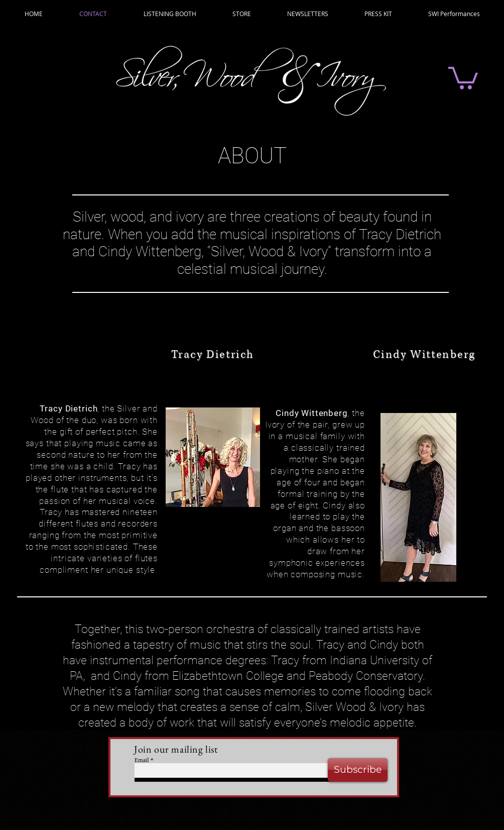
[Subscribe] (358, 770)
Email (142, 760)
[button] (463, 77)
